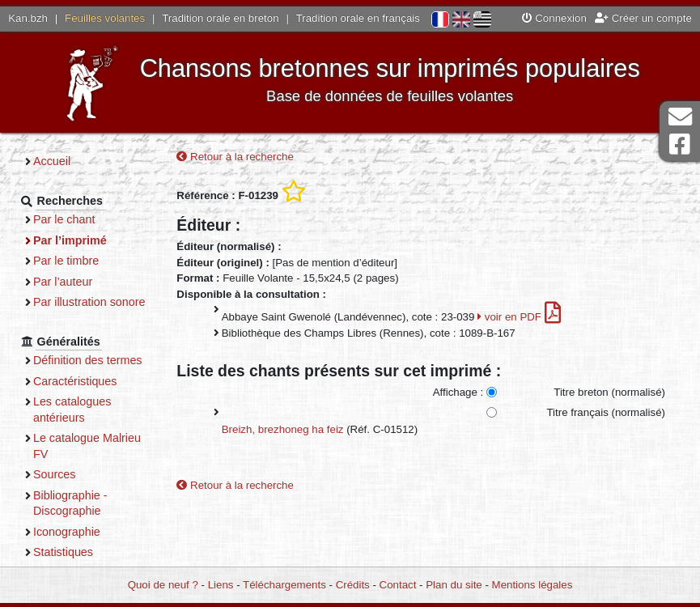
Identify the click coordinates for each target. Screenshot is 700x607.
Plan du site (454, 585)
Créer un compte (643, 18)
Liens (221, 585)
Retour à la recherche (235, 157)
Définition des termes (88, 360)
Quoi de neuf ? (163, 585)
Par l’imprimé (70, 240)
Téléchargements (284, 585)
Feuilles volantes (105, 18)
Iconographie (67, 532)
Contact (398, 585)
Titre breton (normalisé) (609, 392)
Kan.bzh (28, 18)
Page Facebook (680, 144)
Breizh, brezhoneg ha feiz (283, 429)
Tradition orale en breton (220, 18)
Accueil (52, 161)
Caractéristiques (75, 381)
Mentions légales (532, 585)
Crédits (353, 585)
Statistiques (63, 552)
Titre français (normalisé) (606, 412)
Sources (55, 474)
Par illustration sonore (89, 302)
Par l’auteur (63, 282)
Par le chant (64, 219)
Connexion (554, 18)
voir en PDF (519, 317)
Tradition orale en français (358, 18)
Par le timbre (66, 261)
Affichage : (458, 392)
